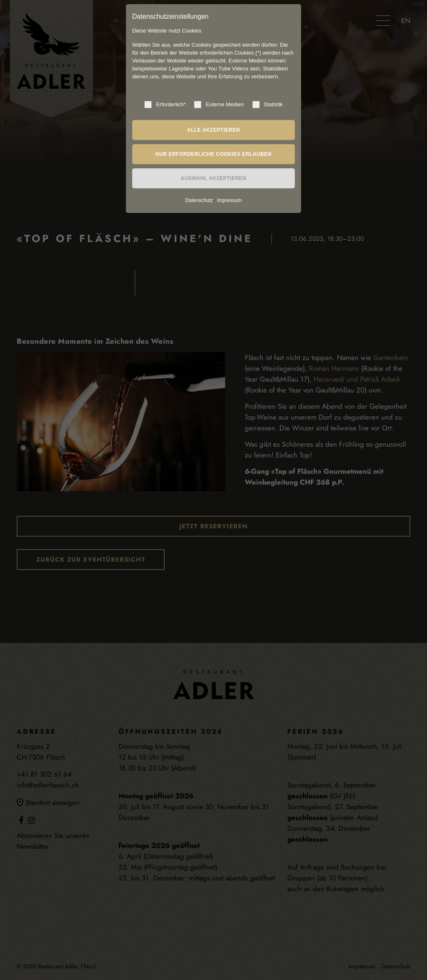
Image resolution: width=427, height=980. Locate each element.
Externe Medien (219, 105)
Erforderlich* (165, 105)
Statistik (268, 105)
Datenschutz (199, 200)
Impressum (229, 200)
